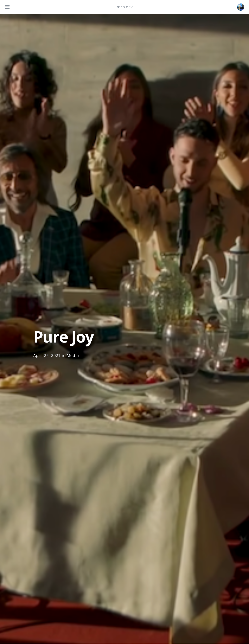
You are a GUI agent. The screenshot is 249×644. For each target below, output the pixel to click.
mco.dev (125, 7)
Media (73, 355)
